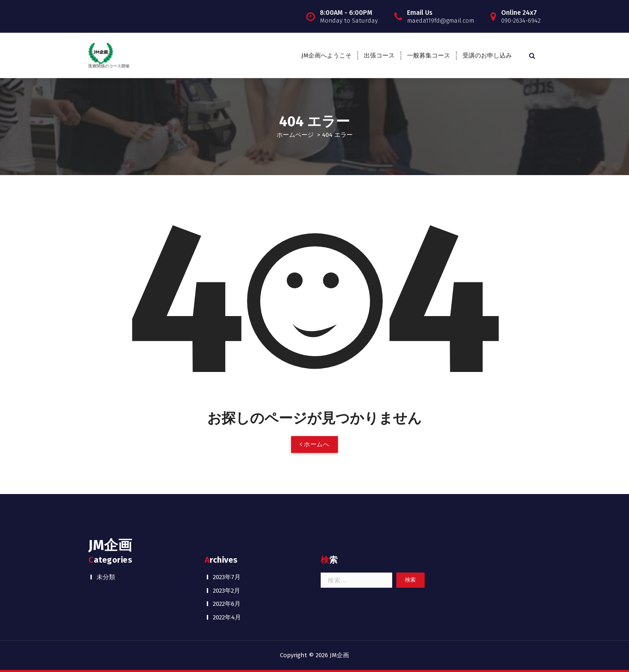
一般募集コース (429, 55)
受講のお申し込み (487, 55)
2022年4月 (227, 617)
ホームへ (314, 444)
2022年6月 (227, 604)
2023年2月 (227, 591)
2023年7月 (227, 577)
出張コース (379, 55)
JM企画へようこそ (326, 55)
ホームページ (295, 135)
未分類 (106, 577)
